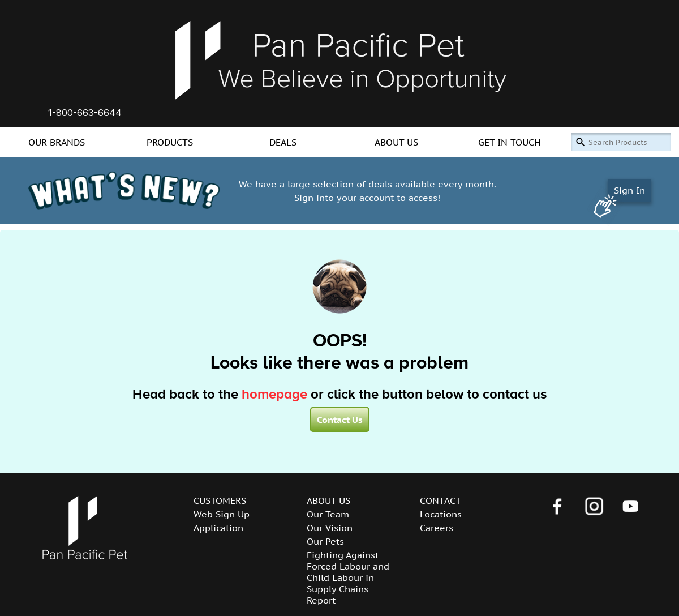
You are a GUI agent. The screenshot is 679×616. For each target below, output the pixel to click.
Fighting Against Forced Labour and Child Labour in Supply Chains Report (348, 577)
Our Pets (325, 541)
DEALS (283, 142)
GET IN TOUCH (510, 142)
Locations (441, 514)
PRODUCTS (170, 142)
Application (218, 528)
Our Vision (330, 528)
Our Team (328, 514)
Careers (437, 528)
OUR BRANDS (57, 142)
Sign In (629, 190)
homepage (274, 394)
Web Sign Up (222, 514)
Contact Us (340, 420)
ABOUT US (396, 142)
